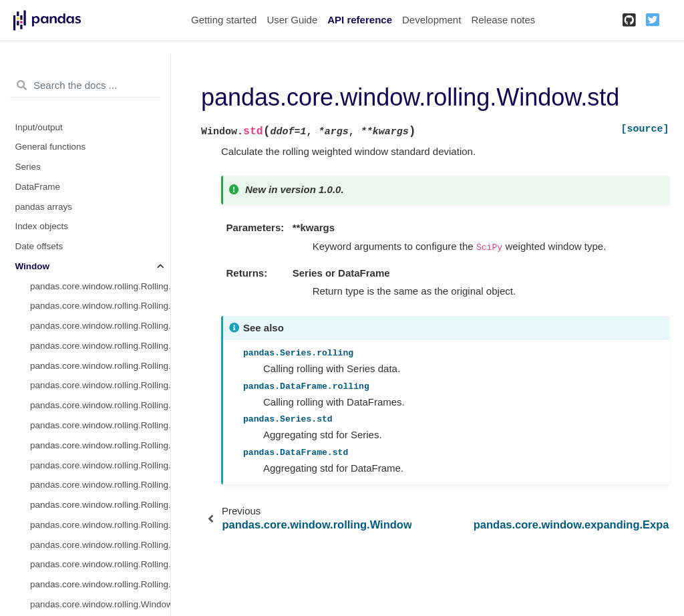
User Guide (292, 20)
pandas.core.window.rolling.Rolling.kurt (100, 505)
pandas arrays (44, 207)
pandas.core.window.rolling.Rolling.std (100, 385)
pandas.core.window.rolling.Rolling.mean (100, 326)
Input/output (39, 127)
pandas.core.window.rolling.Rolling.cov (100, 465)
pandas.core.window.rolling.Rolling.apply (100, 525)
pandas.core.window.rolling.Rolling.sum (100, 306)
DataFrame (38, 187)
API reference (360, 20)
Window (33, 266)
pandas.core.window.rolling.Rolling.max (100, 425)
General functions (51, 147)
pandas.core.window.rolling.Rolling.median (100, 346)
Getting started (224, 20)
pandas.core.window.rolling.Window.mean (100, 604)
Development (432, 20)
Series (28, 167)
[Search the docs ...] (85, 86)
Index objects (42, 226)
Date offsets (39, 246)
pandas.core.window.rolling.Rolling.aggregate (100, 545)
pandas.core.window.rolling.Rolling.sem (100, 584)
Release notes (503, 20)
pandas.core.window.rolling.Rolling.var (100, 366)
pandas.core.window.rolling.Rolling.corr (100, 445)
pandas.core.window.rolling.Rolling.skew (100, 485)
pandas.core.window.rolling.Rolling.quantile (100, 564)
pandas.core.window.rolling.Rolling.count (100, 286)
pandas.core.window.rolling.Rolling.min (100, 405)
